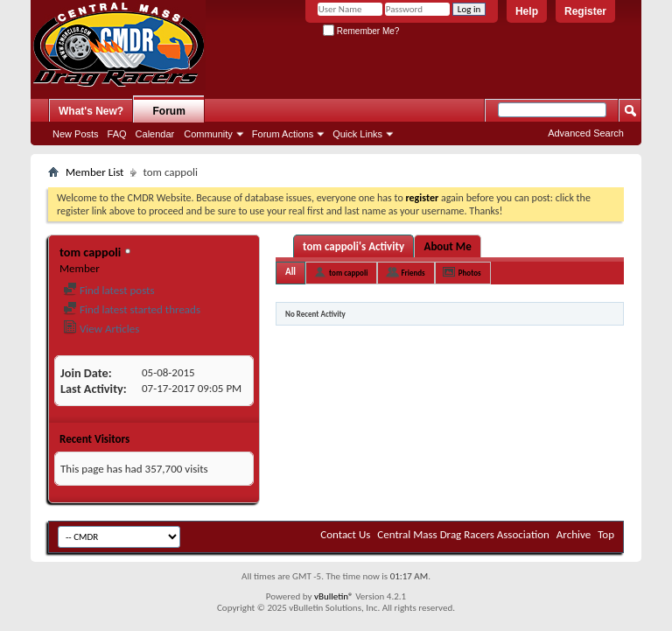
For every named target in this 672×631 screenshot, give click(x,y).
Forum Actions (283, 134)
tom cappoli (348, 273)
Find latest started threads (132, 309)
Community (208, 134)
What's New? (91, 111)
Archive (574, 534)
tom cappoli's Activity (353, 246)
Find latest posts (109, 290)
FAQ (117, 134)
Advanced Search (586, 133)
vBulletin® (334, 596)
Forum (169, 111)
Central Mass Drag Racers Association (463, 534)
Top (606, 534)
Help (527, 11)
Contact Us (345, 534)
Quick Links (357, 134)
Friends (413, 273)
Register (585, 11)
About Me (448, 246)
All (290, 272)
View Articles (101, 329)
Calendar (155, 134)
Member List (94, 172)
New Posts (76, 134)
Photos (470, 273)
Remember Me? (361, 31)
